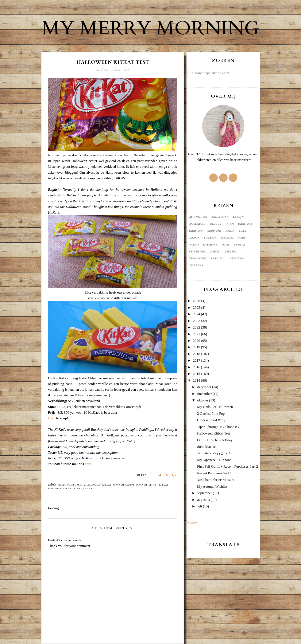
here (88, 464)
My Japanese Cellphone (214, 460)
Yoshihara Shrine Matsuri (215, 480)
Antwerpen (198, 217)
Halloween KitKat (99, 485)
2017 (197, 360)
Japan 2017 (196, 231)
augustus (204, 500)
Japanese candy (124, 485)
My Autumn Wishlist (212, 486)
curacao (218, 259)
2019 (197, 347)
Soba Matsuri (207, 447)
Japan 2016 (245, 224)
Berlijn (238, 217)
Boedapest (197, 224)
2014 (197, 380)
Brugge (216, 224)
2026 (197, 301)
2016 (197, 367)
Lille (243, 231)
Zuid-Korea (198, 259)
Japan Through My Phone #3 (218, 427)
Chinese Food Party (211, 420)
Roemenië (210, 245)
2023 (197, 321)
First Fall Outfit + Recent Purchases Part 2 (227, 466)
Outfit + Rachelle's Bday (215, 440)
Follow (193, 523)
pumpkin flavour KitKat (65, 489)
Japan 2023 (214, 231)
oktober (203, 400)
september (205, 493)
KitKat (164, 485)
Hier (52, 418)
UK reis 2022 (197, 252)
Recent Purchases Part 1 (214, 473)
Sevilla (240, 245)
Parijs (241, 238)
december (204, 387)
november (204, 394)
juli (200, 506)
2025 (197, 308)
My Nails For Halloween (215, 407)
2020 (197, 341)
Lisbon (194, 238)
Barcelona (220, 217)
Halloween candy (71, 485)
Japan (230, 224)
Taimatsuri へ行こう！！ (216, 453)
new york (237, 259)
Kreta (230, 231)
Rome (226, 245)
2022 (197, 327)
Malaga (227, 238)
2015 (197, 374)
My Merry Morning (151, 28)
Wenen (215, 252)
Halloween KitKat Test (213, 433)
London (210, 238)
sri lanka (196, 266)
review (88, 489)
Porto (194, 245)
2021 (197, 334)
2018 (197, 354)
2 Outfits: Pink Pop (211, 414)
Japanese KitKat (147, 485)
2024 (197, 314)
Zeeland (231, 252)
